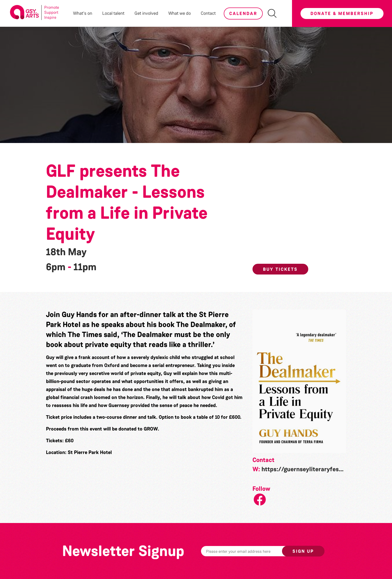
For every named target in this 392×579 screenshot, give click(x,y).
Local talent (113, 13)
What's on (83, 13)
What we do (179, 13)
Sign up (303, 551)
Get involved (146, 13)
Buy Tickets (280, 269)
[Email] (249, 551)
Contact (208, 13)
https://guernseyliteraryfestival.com (313, 469)
